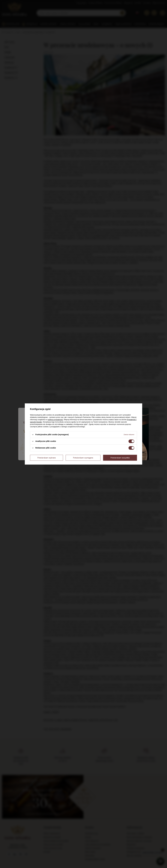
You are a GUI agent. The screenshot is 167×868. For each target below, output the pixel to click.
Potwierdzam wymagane (83, 458)
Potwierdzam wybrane (47, 458)
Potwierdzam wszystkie (120, 458)
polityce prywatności (55, 420)
